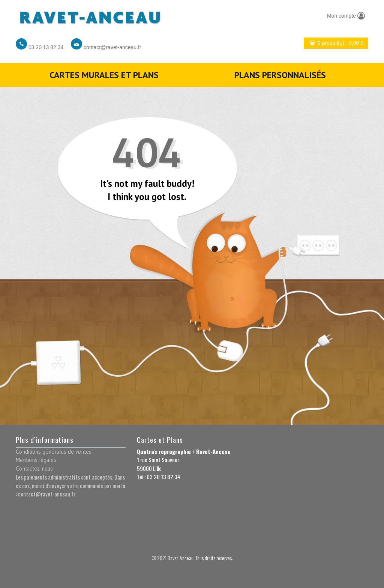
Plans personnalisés (280, 75)
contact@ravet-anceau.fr (112, 47)
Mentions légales (36, 460)
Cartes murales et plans (104, 75)
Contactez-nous (34, 468)
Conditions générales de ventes (54, 452)
